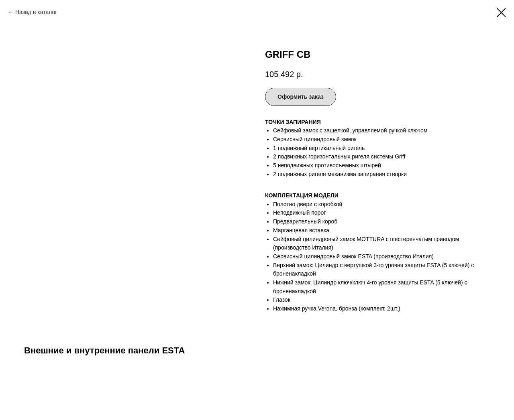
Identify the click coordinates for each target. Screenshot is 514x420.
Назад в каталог (36, 12)
